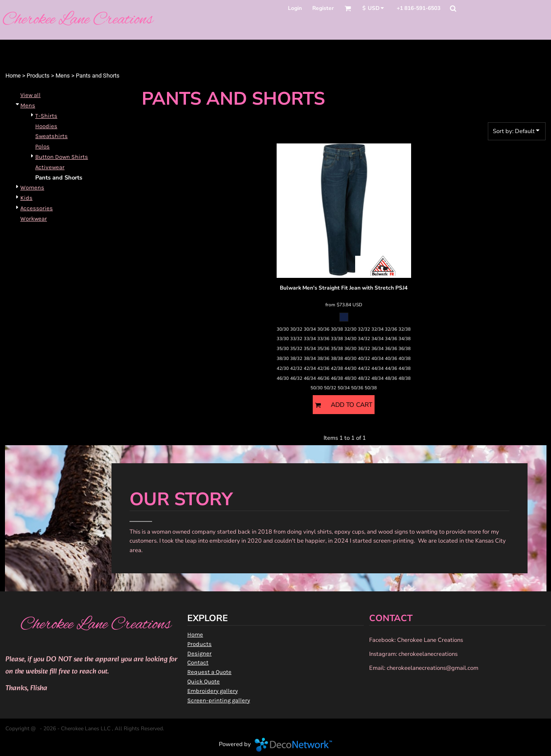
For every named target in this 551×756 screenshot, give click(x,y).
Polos (42, 146)
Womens (32, 187)
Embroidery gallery (213, 691)
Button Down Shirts (62, 157)
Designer (199, 653)
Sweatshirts (51, 136)
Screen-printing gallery (219, 700)
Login (295, 8)
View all (30, 95)
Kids (26, 198)
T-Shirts (46, 116)
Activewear (50, 167)
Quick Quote (204, 681)
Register (323, 8)
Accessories (37, 208)
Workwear (34, 219)
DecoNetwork (293, 745)
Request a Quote (209, 672)
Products (38, 76)
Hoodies (46, 126)
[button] (348, 8)
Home (13, 76)
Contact (198, 662)
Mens (63, 76)
